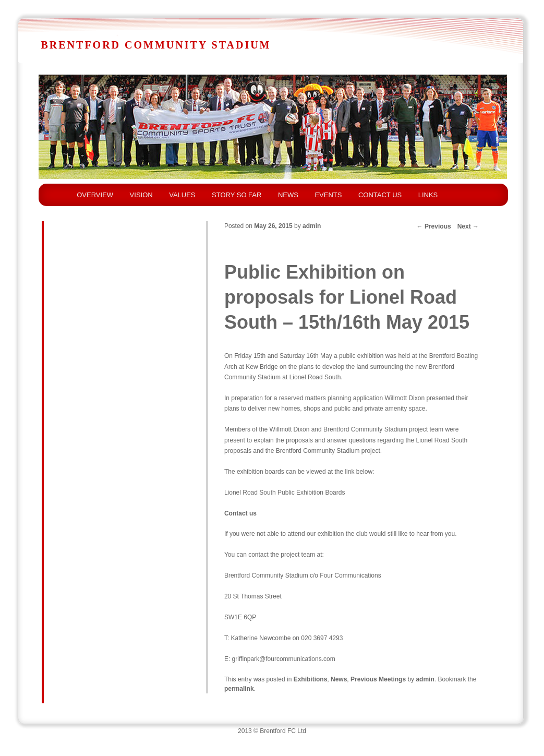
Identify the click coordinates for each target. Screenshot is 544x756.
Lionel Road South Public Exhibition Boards (285, 493)
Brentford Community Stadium (156, 45)
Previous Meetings (378, 679)
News (339, 679)
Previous (434, 226)
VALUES (182, 195)
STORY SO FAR (237, 195)
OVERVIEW (95, 195)
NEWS (288, 195)
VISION (141, 195)
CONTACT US (380, 195)
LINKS (428, 195)
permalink (239, 689)
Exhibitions (311, 679)
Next (468, 226)
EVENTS (328, 195)
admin (312, 226)
